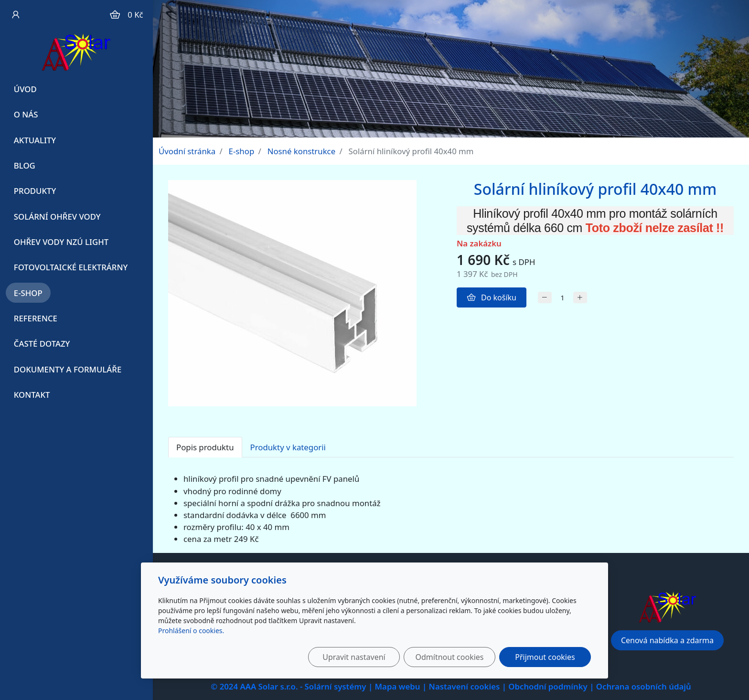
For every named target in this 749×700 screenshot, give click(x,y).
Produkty (35, 191)
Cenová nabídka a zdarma (667, 640)
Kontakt (32, 395)
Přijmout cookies (545, 657)
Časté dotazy (42, 344)
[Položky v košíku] (115, 15)
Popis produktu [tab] (205, 447)
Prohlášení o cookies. (191, 631)
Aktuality (35, 140)
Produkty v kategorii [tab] (288, 447)
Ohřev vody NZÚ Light (61, 242)
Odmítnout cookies (450, 657)
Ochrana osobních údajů (644, 686)
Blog (25, 165)
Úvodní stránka (187, 151)
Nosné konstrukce (302, 151)
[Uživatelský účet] (15, 15)
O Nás (26, 114)
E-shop (28, 293)
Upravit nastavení (354, 657)
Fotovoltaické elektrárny (71, 267)
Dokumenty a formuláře (68, 369)
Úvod (25, 89)
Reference (36, 318)
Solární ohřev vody (57, 217)
